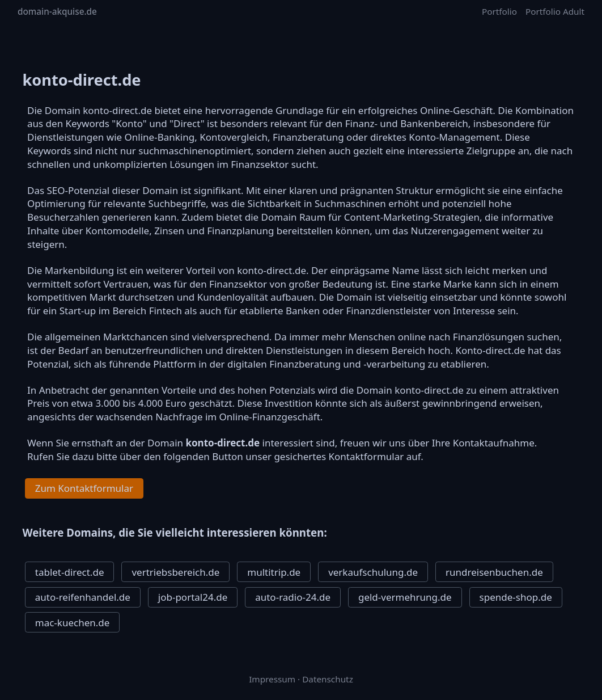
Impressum (272, 679)
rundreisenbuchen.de (494, 572)
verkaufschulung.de (373, 572)
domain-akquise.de (57, 11)
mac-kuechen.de (73, 623)
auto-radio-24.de (293, 597)
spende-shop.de (516, 597)
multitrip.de (274, 572)
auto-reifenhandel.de (83, 597)
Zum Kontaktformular (84, 488)
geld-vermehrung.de (405, 597)
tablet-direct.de (70, 572)
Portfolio (499, 11)
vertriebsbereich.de (175, 572)
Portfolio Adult (555, 11)
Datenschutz (328, 679)
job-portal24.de (193, 597)
